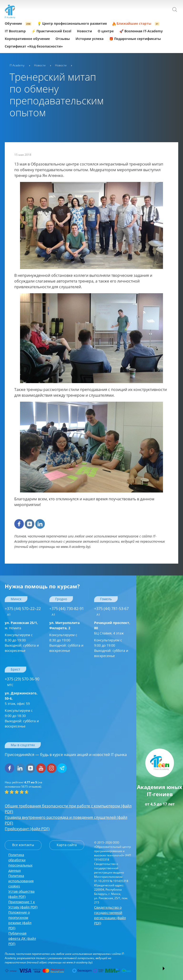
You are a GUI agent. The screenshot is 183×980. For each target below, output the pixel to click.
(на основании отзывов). (23, 784)
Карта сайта (67, 845)
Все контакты (23, 845)
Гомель (106, 599)
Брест (15, 669)
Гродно (61, 599)
